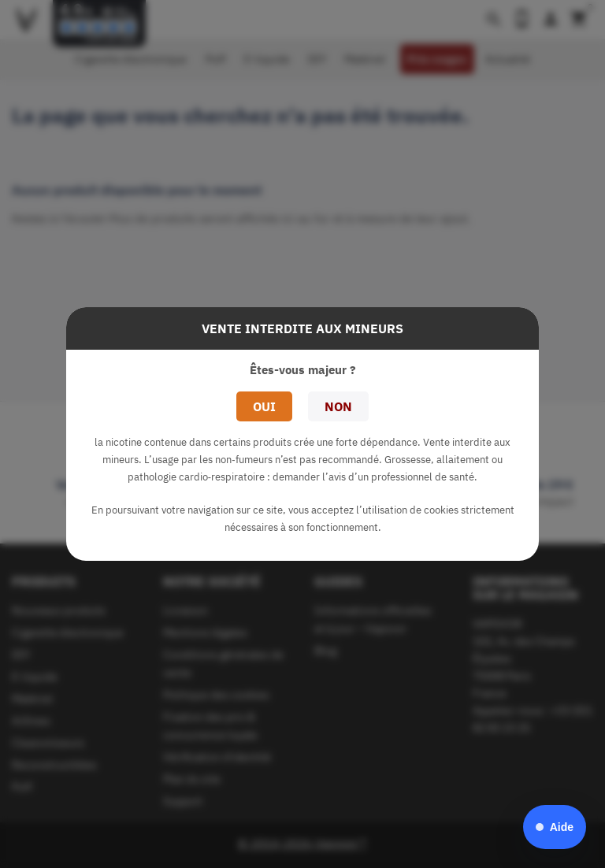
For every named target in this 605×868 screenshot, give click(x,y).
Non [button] (338, 406)
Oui (264, 406)
